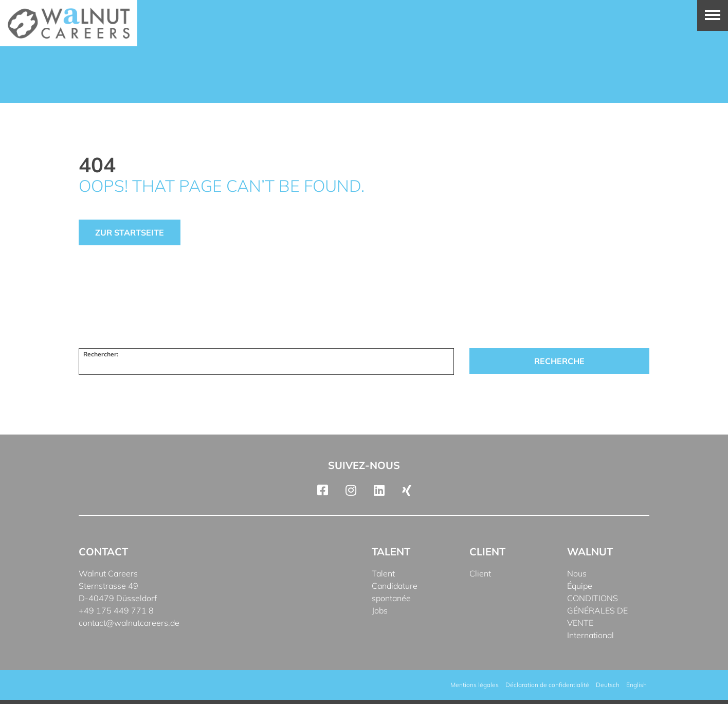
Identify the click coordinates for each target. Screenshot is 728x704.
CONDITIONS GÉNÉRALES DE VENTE (597, 610)
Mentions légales (475, 685)
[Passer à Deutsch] (608, 685)
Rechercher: (101, 354)
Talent (383, 573)
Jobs (380, 610)
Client (480, 573)
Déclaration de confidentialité (547, 685)
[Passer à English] (636, 685)
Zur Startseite (130, 232)
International (590, 635)
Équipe (580, 586)
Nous (577, 573)
